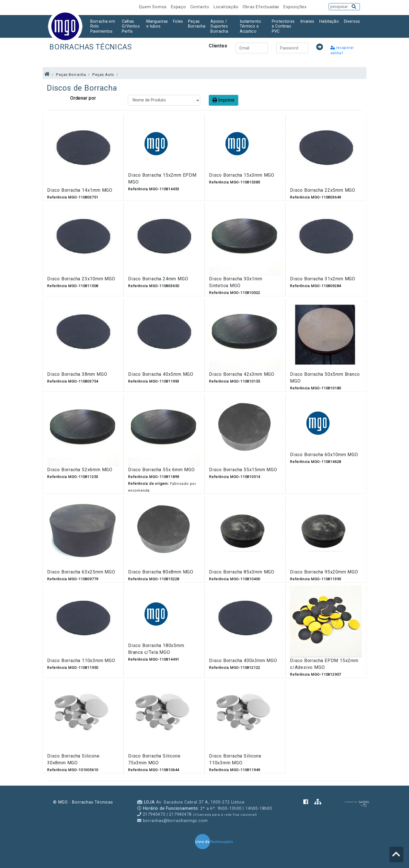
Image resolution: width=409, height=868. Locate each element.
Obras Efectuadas (262, 7)
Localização (227, 7)
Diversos (352, 21)
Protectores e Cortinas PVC (283, 26)
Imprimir (224, 100)
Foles (178, 21)
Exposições (295, 7)
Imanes (307, 21)
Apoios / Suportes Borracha (219, 26)
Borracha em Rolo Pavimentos (103, 26)
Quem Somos (154, 7)
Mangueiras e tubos (157, 24)
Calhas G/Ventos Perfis (131, 26)
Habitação (329, 21)
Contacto (201, 7)
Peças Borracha (197, 24)
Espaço (179, 7)
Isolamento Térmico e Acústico (251, 26)
